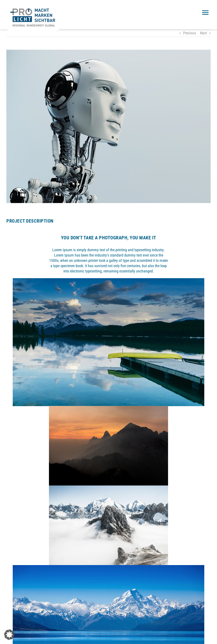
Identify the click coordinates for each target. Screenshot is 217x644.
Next (203, 33)
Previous (190, 33)
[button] (9, 635)
